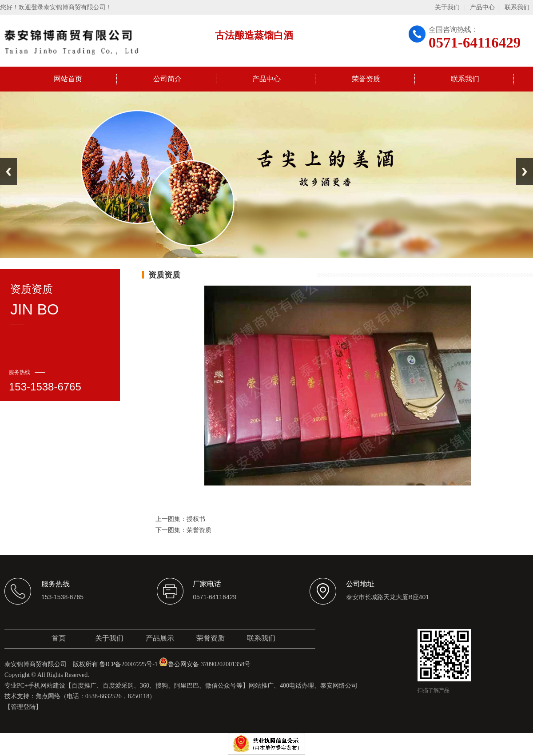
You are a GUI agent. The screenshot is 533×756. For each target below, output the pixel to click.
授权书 (196, 519)
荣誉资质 (366, 79)
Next (525, 172)
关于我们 (447, 7)
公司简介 (167, 79)
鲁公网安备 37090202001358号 (205, 664)
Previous (8, 172)
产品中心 (482, 7)
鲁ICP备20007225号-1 (129, 664)
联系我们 (517, 7)
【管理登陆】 (23, 707)
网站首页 (68, 79)
